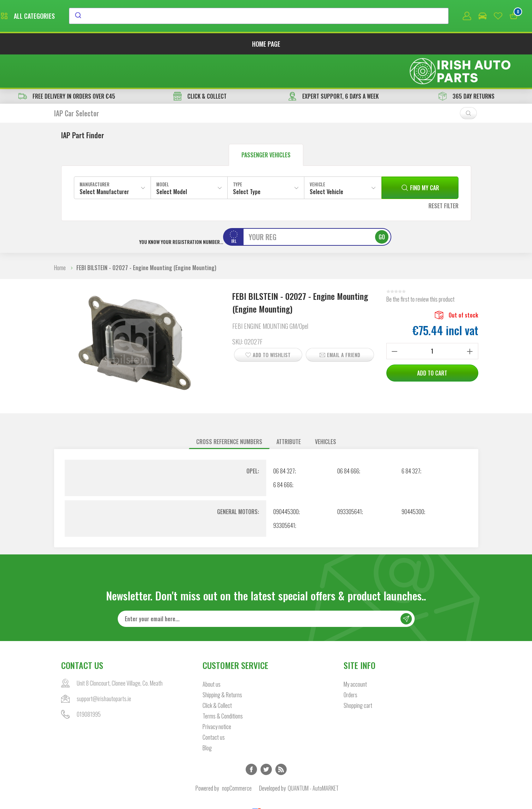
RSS (281, 738)
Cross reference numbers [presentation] (229, 410)
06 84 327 (284, 439)
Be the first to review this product (420, 267)
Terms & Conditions (223, 685)
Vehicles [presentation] (326, 410)
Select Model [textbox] (172, 160)
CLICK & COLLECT (200, 64)
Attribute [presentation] (289, 410)
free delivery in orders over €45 (67, 64)
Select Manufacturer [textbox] (104, 160)
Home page (266, 45)
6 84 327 (411, 439)
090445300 (286, 480)
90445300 (413, 480)
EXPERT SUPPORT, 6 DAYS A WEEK (333, 64)
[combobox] (323, 17)
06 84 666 (348, 439)
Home (60, 236)
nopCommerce (237, 757)
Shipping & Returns (222, 663)
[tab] (229, 410)
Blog (207, 716)
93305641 (284, 494)
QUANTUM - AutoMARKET (313, 757)
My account (355, 653)
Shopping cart (358, 674)
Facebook (251, 738)
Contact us (214, 706)
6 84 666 (283, 453)
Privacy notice (217, 695)
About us (212, 653)
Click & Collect (217, 674)
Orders (350, 663)
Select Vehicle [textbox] (326, 160)
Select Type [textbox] (247, 160)
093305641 (350, 480)
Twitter (266, 738)
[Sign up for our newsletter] (266, 587)
